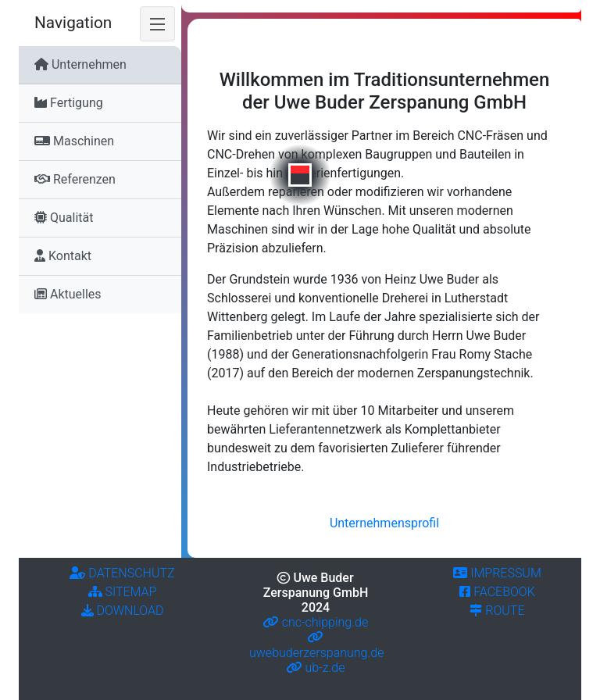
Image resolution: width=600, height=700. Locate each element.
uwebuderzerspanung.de (316, 645)
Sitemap (123, 592)
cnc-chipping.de (316, 622)
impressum (497, 573)
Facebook (497, 592)
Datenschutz (122, 573)
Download (123, 611)
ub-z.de (316, 668)
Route (497, 611)
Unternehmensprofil (384, 523)
